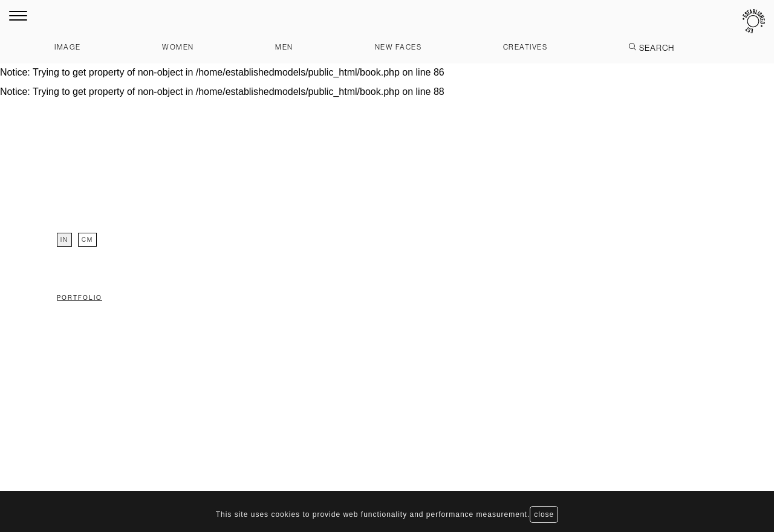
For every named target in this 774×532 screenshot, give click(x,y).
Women (178, 47)
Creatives (525, 47)
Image (68, 47)
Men (284, 47)
